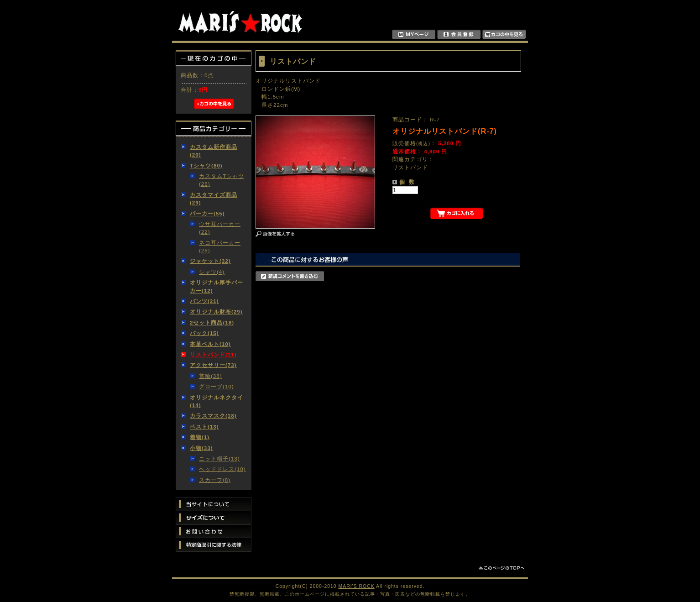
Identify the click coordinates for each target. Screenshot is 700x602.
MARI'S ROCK (357, 586)
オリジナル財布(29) (216, 311)
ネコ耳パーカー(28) (220, 246)
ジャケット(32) (210, 261)
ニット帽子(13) (219, 458)
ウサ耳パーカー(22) (220, 228)
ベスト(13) (204, 427)
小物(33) (201, 448)
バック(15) (204, 333)
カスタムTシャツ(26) (222, 180)
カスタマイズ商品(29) (214, 199)
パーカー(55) (207, 213)
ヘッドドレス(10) (222, 469)
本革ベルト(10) (210, 344)
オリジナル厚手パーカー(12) (217, 286)
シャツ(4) (212, 272)
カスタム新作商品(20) (214, 151)
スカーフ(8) (215, 480)
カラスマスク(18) (213, 416)
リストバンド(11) (213, 354)
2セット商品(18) (212, 322)
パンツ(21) (204, 301)
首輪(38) (211, 376)
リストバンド (410, 167)
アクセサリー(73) (213, 365)
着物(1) (200, 437)
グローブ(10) (217, 386)
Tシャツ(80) (206, 165)
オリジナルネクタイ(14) (217, 401)
